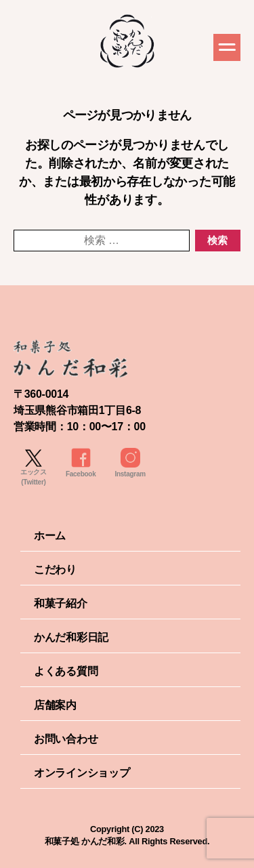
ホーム (50, 536)
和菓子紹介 (61, 603)
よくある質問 (66, 671)
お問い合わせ (66, 739)
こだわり (55, 570)
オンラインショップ (82, 773)
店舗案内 (55, 705)
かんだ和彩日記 (71, 637)
